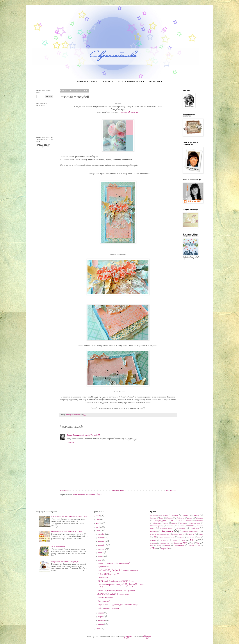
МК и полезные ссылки (131, 82)
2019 (98, 516)
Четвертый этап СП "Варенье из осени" (67, 532)
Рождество (165, 541)
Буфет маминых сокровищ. (109, 608)
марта (101, 617)
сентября (102, 545)
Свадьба (174, 541)
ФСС (152, 546)
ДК (172, 521)
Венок (161, 518)
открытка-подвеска (178, 535)
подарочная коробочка (167, 537)
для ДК (180, 521)
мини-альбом (180, 526)
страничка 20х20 (165, 543)
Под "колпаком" (104, 601)
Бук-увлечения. (104, 567)
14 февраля (154, 516)
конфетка (174, 523)
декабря (102, 534)
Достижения (155, 82)
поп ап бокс (191, 537)
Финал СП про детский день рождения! (114, 563)
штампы (192, 546)
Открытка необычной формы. (160, 535)
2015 (98, 531)
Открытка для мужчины (190, 532)
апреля (101, 613)
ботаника (153, 518)
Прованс (153, 540)
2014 (98, 629)
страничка (153, 543)
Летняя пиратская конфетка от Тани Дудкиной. (117, 591)
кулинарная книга (194, 523)
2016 (98, 527)
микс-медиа (170, 526)
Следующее (65, 490)
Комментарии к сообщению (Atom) (88, 495)
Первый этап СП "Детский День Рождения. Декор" (118, 605)
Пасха (201, 534)
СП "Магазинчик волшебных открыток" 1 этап (69, 517)
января (101, 624)
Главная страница (87, 82)
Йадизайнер (199, 521)
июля (101, 553)
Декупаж (199, 518)
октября (102, 542)
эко (199, 546)
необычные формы (166, 529)
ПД (155, 537)
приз (199, 537)
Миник (190, 526)
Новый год (194, 528)
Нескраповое (180, 529)
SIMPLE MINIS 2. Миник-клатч (113, 594)
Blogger (147, 637)
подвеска (181, 537)
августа (102, 549)
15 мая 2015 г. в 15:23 (91, 435)
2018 (98, 520)
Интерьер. (189, 521)
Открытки (191, 534)
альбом (175, 516)
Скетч (183, 540)
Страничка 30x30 (180, 543)
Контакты (108, 82)
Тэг (198, 543)
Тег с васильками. (58, 547)
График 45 (180, 518)
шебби (168, 546)
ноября (101, 538)
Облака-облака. (104, 578)
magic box (165, 549)
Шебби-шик (180, 546)
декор (190, 518)
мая (100, 560)
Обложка (153, 532)
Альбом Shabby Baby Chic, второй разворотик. (118, 570)
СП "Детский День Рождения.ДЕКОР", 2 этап (116, 581)
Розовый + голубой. (106, 598)
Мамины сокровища (157, 526)
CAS (153, 548)
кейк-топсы (156, 523)
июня (101, 557)
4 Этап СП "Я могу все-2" (108, 574)
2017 (98, 523)
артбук (186, 516)
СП (192, 540)
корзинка (183, 523)
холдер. (159, 546)
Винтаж (169, 518)
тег (192, 543)
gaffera (129, 637)
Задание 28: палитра (130, 112)
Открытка (167, 531)
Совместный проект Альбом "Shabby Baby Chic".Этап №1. (121, 586)
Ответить (70, 443)
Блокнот (196, 516)
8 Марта (164, 516)
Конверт (166, 523)
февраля (102, 620)
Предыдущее (171, 490)
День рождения (160, 521)
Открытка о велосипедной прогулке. (66, 562)
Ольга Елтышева (74, 435)
